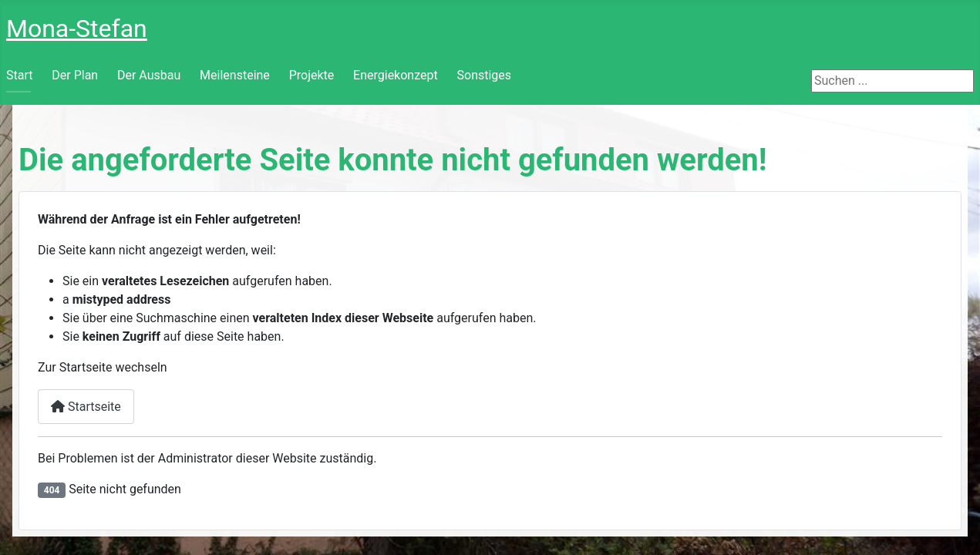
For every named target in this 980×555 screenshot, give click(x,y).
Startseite (86, 407)
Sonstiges (485, 75)
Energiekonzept (396, 75)
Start (19, 75)
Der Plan (75, 75)
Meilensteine (235, 75)
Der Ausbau (149, 75)
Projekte (312, 75)
